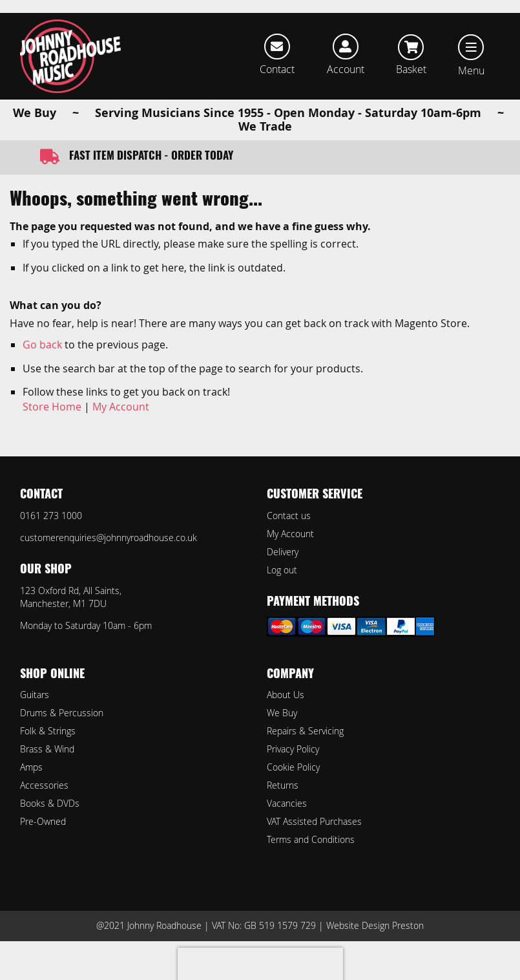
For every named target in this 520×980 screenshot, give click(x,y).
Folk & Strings (48, 731)
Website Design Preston (375, 925)
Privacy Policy (293, 749)
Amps (31, 767)
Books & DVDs (50, 803)
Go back (42, 345)
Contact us (289, 516)
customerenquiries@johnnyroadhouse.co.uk (109, 538)
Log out (282, 570)
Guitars (35, 695)
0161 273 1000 (51, 516)
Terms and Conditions (311, 839)
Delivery (283, 552)
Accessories (44, 785)
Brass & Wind (47, 749)
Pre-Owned (43, 821)
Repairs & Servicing (305, 731)
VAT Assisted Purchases (314, 821)
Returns (283, 785)
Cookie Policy (293, 767)
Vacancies (287, 803)
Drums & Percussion (62, 713)
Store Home (52, 407)
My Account (121, 407)
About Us (286, 695)
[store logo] (70, 56)
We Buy (282, 713)
